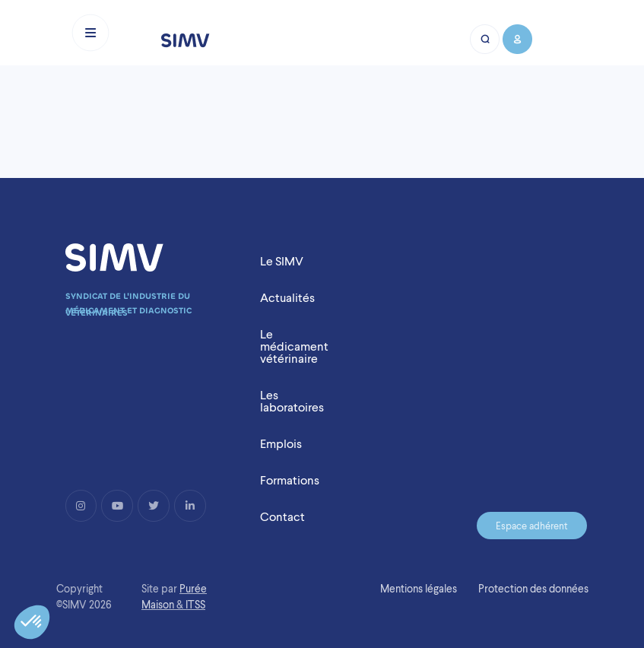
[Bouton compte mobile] (517, 39)
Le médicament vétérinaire (294, 346)
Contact (282, 517)
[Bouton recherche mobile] (485, 39)
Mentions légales (419, 589)
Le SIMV (282, 261)
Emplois (281, 444)
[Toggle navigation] (90, 33)
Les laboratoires (292, 401)
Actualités (287, 298)
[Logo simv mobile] (186, 40)
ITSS (195, 605)
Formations (290, 480)
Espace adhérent (532, 526)
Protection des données (533, 589)
